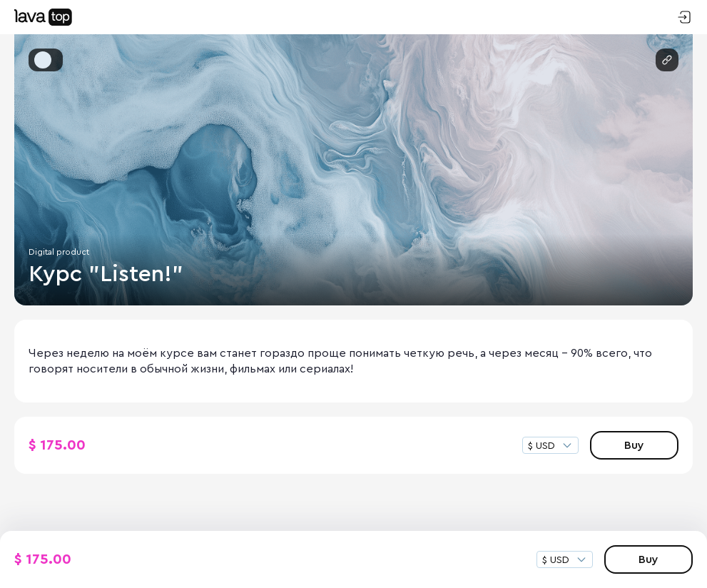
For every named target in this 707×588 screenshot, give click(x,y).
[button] (43, 60)
